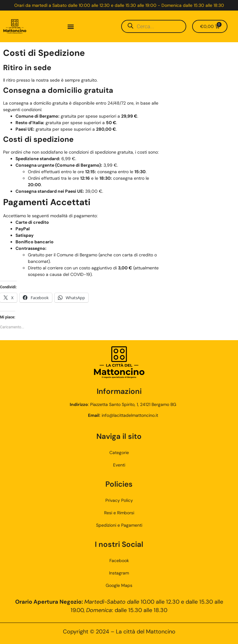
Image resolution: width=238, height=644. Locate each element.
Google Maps (119, 585)
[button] (71, 27)
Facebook (119, 561)
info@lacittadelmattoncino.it (130, 415)
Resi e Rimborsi (119, 513)
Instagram (119, 573)
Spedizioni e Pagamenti (119, 525)
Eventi (119, 465)
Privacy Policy (119, 500)
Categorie (119, 453)
